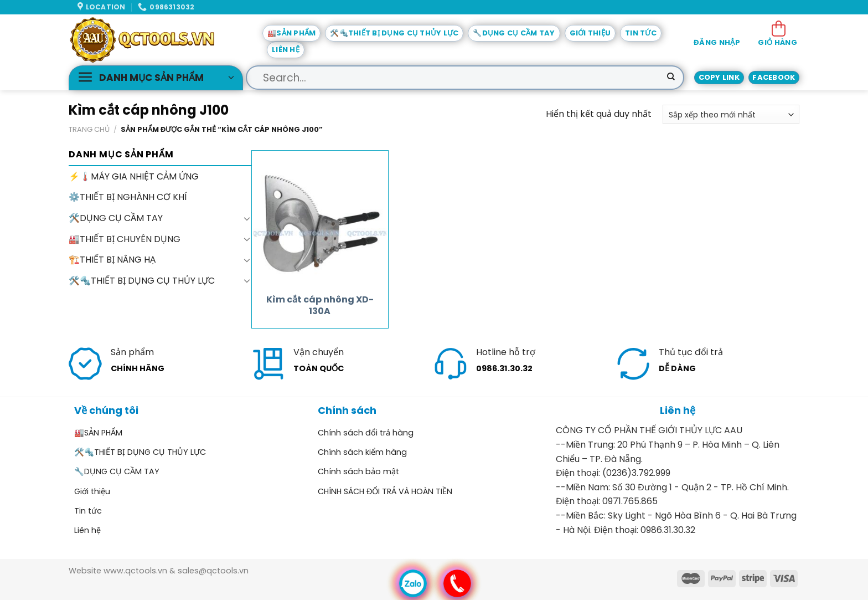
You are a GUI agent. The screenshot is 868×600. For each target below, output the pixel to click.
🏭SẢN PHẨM (291, 33)
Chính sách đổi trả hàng (366, 433)
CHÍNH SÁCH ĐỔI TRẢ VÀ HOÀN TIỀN (385, 491)
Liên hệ (286, 50)
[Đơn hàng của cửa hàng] (731, 114)
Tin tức (641, 33)
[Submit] (671, 78)
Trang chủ (89, 129)
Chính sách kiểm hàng (362, 452)
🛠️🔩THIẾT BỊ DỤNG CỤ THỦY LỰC (394, 33)
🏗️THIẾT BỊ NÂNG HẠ (112, 260)
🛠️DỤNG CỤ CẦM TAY (116, 218)
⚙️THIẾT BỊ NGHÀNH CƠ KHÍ (128, 198)
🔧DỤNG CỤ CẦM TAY (514, 33)
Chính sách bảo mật (358, 471)
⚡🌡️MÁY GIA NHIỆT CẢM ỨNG (134, 176)
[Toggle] (247, 218)
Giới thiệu (590, 33)
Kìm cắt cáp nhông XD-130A (320, 306)
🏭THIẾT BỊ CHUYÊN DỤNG (125, 239)
